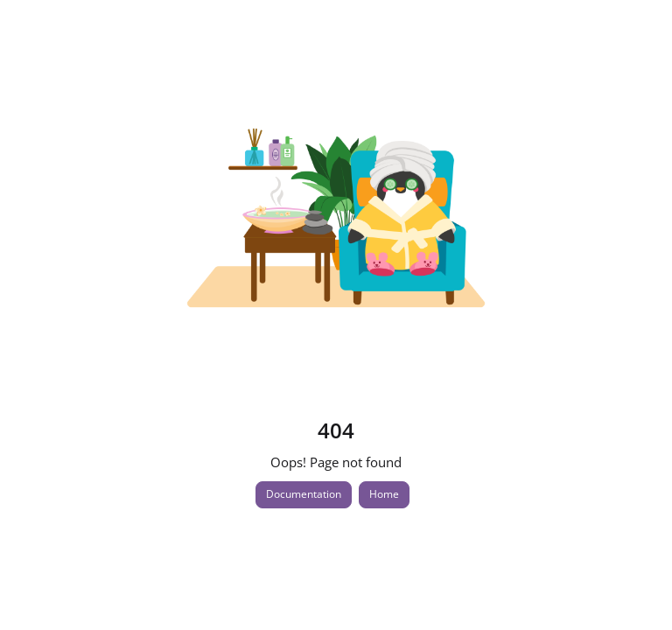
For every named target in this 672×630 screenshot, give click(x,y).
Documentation (304, 494)
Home (384, 494)
